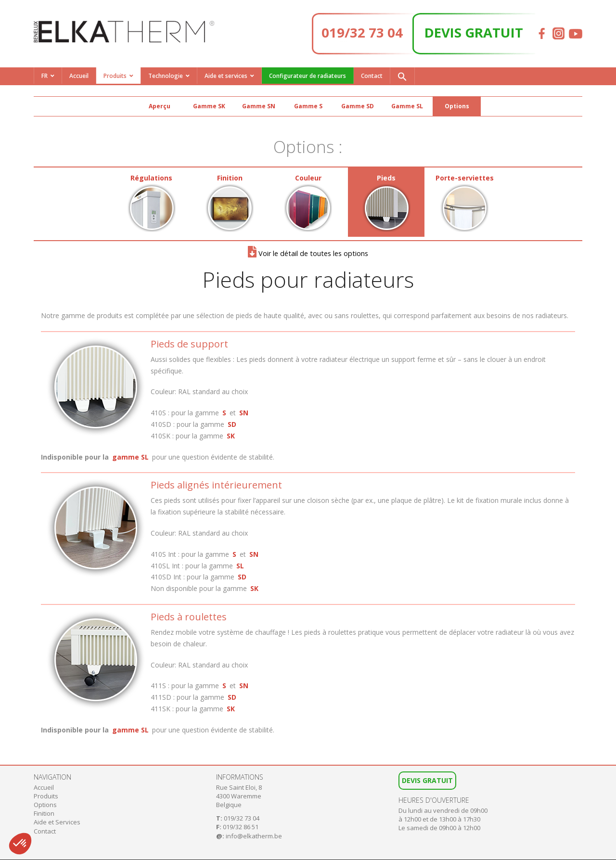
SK (231, 436)
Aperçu (160, 106)
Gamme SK (209, 106)
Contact (372, 76)
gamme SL (130, 457)
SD (232, 424)
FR (45, 76)
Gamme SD (358, 106)
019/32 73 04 (362, 32)
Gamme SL (407, 106)
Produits (115, 76)
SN (244, 413)
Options (457, 106)
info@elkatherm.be (254, 836)
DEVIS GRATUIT (474, 32)
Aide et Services (57, 822)
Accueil (79, 76)
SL (240, 566)
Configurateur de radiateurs (308, 76)
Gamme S (308, 106)
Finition (44, 813)
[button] (402, 76)
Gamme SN (259, 106)
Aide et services (226, 76)
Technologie (166, 76)
